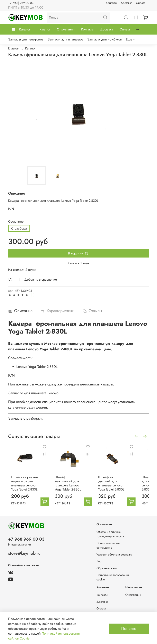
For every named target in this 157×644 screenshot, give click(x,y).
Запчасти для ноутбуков (104, 39)
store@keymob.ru (24, 553)
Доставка (126, 3)
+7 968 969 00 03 (26, 539)
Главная (14, 48)
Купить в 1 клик (79, 263)
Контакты (111, 3)
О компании (66, 29)
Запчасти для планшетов (65, 39)
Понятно (129, 629)
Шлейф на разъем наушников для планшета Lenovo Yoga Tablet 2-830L (29, 484)
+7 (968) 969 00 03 (21, 3)
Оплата (141, 3)
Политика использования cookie (113, 577)
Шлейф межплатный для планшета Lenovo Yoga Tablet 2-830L (69, 482)
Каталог (21, 29)
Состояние (16, 221)
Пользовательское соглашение (108, 545)
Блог (99, 561)
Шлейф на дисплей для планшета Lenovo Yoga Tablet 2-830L (110, 482)
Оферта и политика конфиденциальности (110, 534)
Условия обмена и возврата (114, 554)
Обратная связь (107, 568)
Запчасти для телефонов (26, 39)
